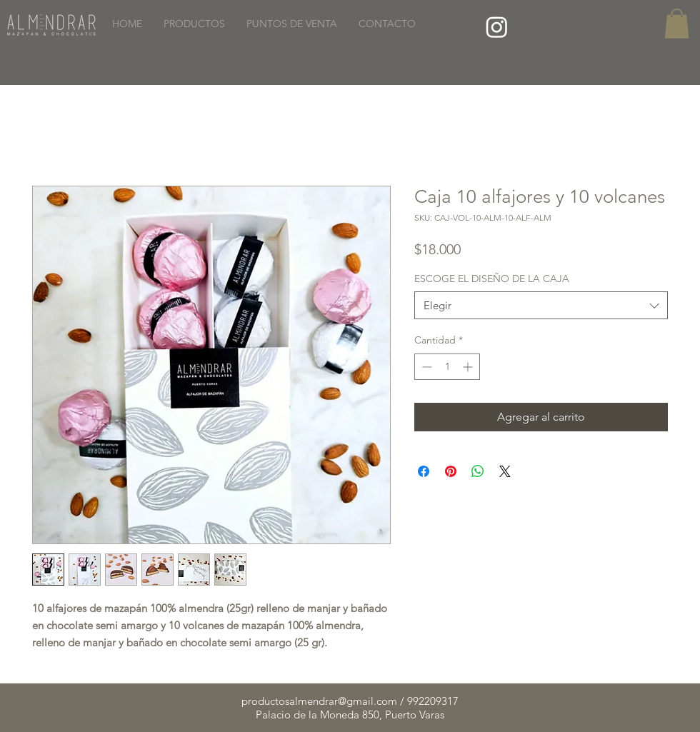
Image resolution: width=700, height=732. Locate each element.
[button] (677, 24)
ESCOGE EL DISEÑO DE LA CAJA (492, 279)
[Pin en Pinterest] (451, 471)
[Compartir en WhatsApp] (478, 471)
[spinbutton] (447, 367)
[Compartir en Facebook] (424, 471)
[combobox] (541, 305)
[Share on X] (505, 471)
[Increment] (469, 367)
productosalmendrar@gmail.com (319, 701)
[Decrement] (425, 367)
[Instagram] (497, 27)
